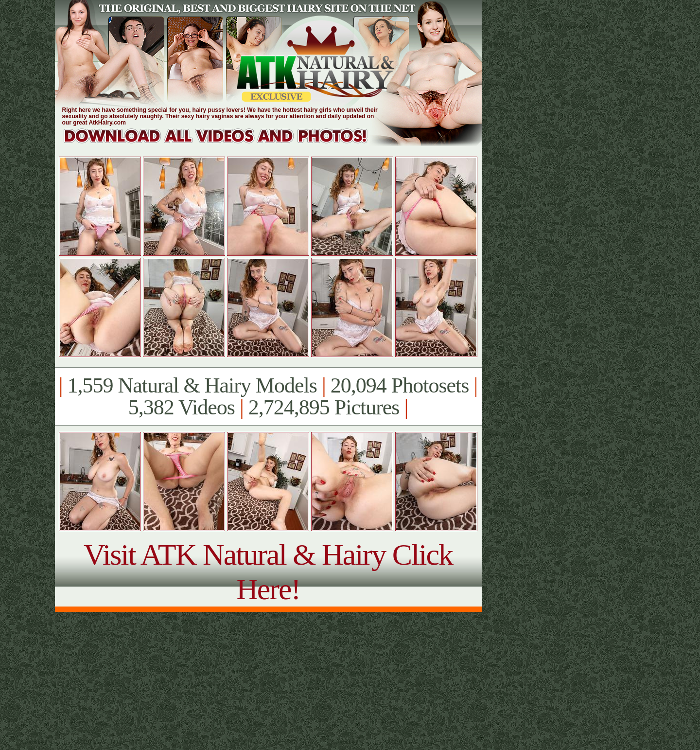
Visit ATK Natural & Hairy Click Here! (268, 572)
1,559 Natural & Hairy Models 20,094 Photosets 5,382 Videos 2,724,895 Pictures (268, 396)
